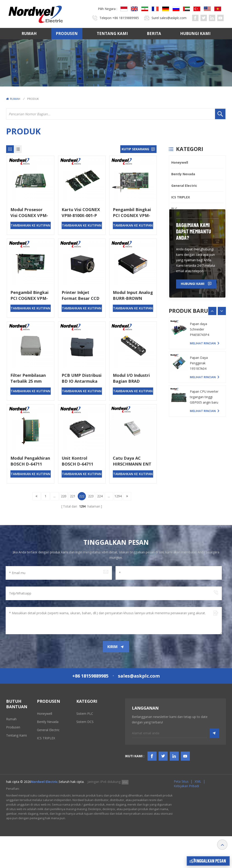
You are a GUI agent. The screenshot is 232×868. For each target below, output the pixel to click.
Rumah (29, 33)
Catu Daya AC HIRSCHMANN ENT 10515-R (132, 461)
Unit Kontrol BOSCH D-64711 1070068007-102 (77, 461)
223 (91, 496)
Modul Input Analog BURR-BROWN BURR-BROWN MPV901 (133, 295)
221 (73, 496)
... (54, 496)
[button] (222, 383)
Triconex (178, 220)
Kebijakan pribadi (186, 818)
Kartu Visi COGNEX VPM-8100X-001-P (81, 212)
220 (64, 496)
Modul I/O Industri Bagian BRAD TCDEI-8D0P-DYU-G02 (131, 378)
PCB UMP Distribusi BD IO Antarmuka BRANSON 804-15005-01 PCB (82, 378)
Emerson (178, 243)
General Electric (184, 186)
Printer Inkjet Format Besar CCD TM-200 (81, 295)
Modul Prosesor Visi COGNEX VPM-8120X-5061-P (29, 213)
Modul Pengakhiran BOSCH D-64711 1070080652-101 (30, 461)
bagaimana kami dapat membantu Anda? (194, 303)
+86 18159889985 (126, 18)
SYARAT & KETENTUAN (16, 761)
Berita (154, 33)
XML (198, 813)
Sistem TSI (84, 730)
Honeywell (180, 162)
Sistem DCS (85, 722)
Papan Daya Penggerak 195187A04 (199, 463)
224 (100, 496)
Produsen (67, 33)
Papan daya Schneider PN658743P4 (199, 430)
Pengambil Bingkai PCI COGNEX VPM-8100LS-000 (29, 295)
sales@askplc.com (173, 18)
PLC (174, 209)
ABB (174, 232)
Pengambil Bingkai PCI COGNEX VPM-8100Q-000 (132, 213)
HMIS (80, 738)
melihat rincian (203, 410)
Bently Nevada (183, 174)
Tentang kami (112, 33)
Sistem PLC (85, 714)
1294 (118, 496)
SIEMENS (178, 255)
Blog (10, 772)
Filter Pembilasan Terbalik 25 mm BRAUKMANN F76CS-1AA (28, 378)
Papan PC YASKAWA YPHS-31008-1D (205, 398)
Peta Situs (181, 813)
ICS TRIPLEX (181, 197)
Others (177, 267)
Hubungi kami (195, 33)
